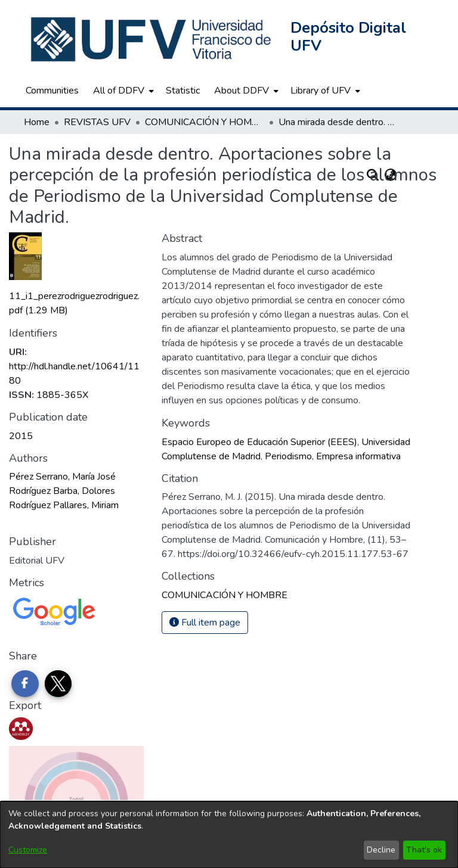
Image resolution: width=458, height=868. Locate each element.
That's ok (424, 850)
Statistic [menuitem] (183, 91)
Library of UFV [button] (321, 91)
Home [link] (37, 122)
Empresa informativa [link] (358, 456)
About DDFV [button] (242, 91)
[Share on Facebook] (25, 684)
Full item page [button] (205, 623)
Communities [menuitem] (52, 91)
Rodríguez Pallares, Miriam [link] (64, 505)
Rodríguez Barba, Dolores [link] (62, 491)
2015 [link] (21, 436)
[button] (152, 39)
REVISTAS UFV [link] (97, 122)
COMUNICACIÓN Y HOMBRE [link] (205, 122)
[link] (225, 595)
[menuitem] (122, 91)
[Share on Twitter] (58, 684)
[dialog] (229, 835)
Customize (28, 850)
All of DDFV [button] (119, 91)
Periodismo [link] (288, 456)
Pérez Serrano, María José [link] (62, 477)
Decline (381, 850)
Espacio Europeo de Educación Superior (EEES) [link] (259, 442)
